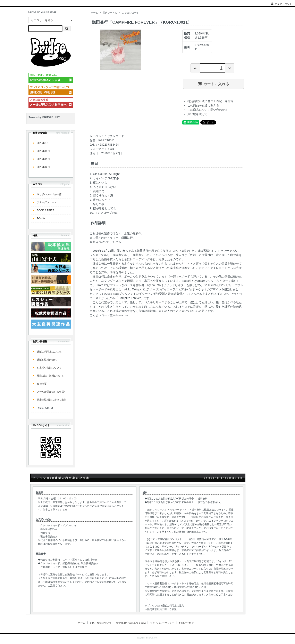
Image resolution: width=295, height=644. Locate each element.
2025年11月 (43, 159)
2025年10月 (43, 151)
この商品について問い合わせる (208, 110)
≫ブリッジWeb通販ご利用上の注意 (164, 606)
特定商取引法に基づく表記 (52, 400)
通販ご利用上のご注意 (49, 352)
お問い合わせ (186, 623)
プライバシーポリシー (162, 623)
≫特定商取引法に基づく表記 (161, 609)
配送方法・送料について (50, 376)
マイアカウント (281, 4)
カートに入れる (213, 84)
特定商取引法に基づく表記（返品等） (212, 101)
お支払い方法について (49, 368)
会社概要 (42, 384)
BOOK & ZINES (46, 210)
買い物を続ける (197, 114)
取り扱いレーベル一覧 (49, 194)
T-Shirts (41, 218)
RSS (40, 408)
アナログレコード (47, 202)
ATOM (49, 408)
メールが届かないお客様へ (52, 392)
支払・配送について (101, 623)
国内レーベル (110, 13)
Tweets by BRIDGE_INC (44, 117)
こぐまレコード (130, 13)
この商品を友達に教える (203, 105)
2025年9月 (43, 143)
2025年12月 (43, 167)
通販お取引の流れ (47, 360)
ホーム (94, 13)
